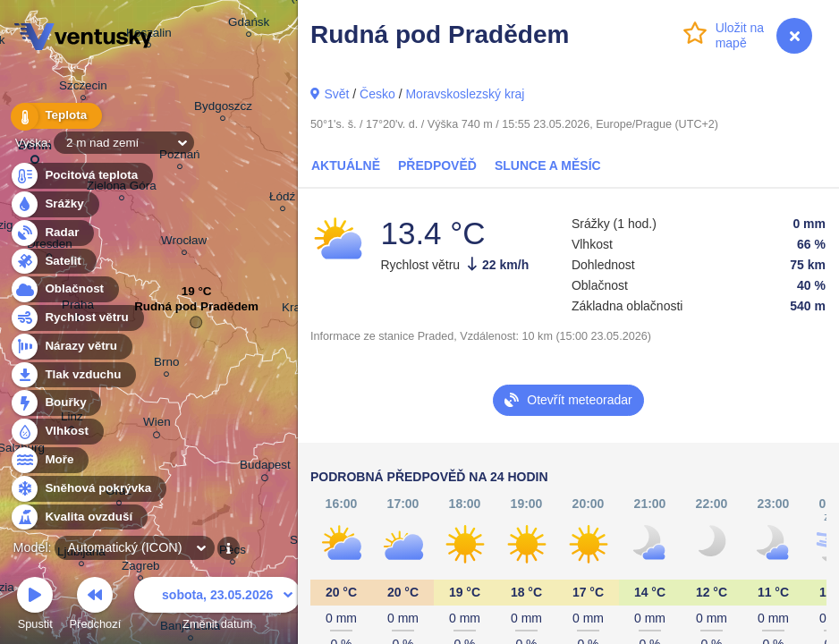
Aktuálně (346, 165)
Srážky (54, 204)
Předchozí (96, 606)
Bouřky (55, 403)
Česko (377, 94)
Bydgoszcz (223, 109)
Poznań (180, 157)
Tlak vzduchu (73, 375)
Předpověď (437, 165)
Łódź (282, 199)
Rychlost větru (76, 318)
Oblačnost (64, 289)
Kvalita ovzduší (78, 517)
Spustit (35, 606)
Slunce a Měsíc (548, 165)
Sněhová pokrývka (88, 489)
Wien (157, 425)
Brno (166, 364)
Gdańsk (249, 25)
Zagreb (141, 568)
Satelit (53, 262)
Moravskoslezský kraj (465, 94)
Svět (336, 94)
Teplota (55, 116)
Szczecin (83, 88)
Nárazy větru (71, 347)
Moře (49, 460)
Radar (52, 233)
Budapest (265, 468)
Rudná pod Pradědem (196, 311)
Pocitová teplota (81, 176)
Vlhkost (56, 432)
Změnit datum (217, 606)
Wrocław (184, 243)
